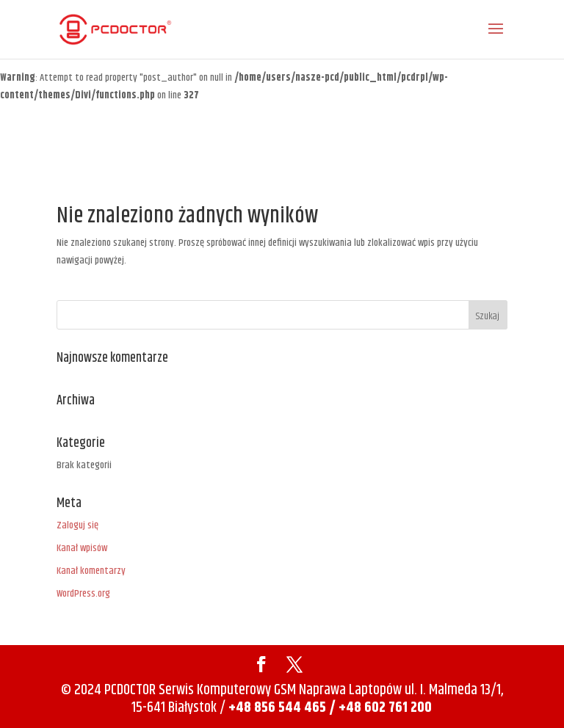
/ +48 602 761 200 (380, 708)
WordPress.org (83, 594)
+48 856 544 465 (277, 708)
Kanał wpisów (82, 548)
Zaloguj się (77, 525)
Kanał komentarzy (91, 571)
